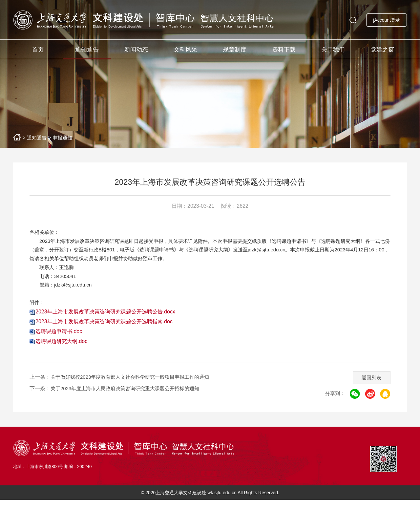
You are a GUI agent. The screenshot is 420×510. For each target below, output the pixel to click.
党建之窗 (382, 50)
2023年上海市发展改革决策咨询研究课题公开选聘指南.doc (104, 331)
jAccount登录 (387, 20)
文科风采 (185, 50)
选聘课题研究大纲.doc (61, 351)
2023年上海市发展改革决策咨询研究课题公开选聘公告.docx (105, 321)
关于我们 (333, 50)
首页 (38, 50)
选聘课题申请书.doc (59, 341)
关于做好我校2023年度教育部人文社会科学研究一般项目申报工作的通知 (135, 387)
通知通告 (87, 50)
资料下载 (284, 50)
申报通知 (65, 138)
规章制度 (235, 50)
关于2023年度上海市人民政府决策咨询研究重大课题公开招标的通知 (130, 398)
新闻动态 (136, 50)
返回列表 (370, 386)
